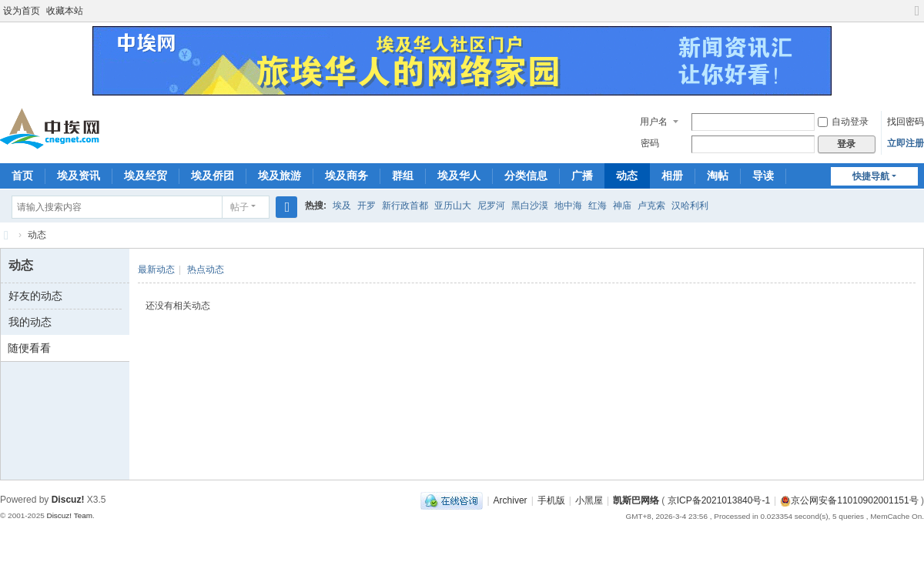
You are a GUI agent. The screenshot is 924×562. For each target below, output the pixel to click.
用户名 (654, 122)
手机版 (551, 500)
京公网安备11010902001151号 (854, 500)
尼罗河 (491, 206)
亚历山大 (453, 206)
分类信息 (526, 176)
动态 (627, 176)
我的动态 (30, 322)
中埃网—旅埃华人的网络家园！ (6, 235)
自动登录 (843, 122)
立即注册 (906, 143)
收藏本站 (65, 11)
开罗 (367, 206)
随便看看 (29, 348)
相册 (672, 176)
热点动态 (206, 269)
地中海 (568, 206)
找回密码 (906, 122)
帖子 (239, 207)
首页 (22, 176)
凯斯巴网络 (636, 500)
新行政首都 (405, 206)
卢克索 (651, 206)
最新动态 (156, 269)
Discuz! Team (69, 515)
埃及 (342, 206)
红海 (598, 206)
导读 (763, 176)
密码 (650, 143)
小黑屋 (589, 500)
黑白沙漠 (530, 206)
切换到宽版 (917, 17)
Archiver (511, 500)
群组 (403, 176)
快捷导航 (871, 176)
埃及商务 (346, 176)
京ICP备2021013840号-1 (719, 500)
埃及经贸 (146, 176)
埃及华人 (459, 176)
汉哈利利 (690, 206)
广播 (582, 176)
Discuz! (68, 500)
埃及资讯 (79, 176)
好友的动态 (35, 296)
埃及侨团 (213, 176)
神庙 (622, 206)
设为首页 (22, 11)
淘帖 (718, 176)
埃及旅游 (280, 176)
